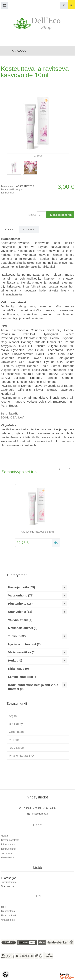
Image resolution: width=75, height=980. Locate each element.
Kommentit (29, 229)
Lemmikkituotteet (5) (23, 677)
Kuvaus (9, 229)
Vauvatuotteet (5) (20, 620)
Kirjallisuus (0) (18, 669)
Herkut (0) (15, 660)
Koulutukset (7, 853)
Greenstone (17, 732)
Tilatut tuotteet (8, 916)
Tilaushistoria (8, 911)
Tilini (3, 907)
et (64, 5)
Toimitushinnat (8, 849)
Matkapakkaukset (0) (23, 628)
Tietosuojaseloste (10, 840)
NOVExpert (17, 748)
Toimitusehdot (8, 844)
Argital (20, 189)
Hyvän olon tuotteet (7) (24, 644)
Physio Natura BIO (21, 755)
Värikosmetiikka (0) (22, 652)
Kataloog (19, 51)
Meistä (4, 836)
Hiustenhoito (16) (20, 603)
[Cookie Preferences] (6, 974)
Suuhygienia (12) (20, 612)
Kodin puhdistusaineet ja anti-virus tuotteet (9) (33, 687)
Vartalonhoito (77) (21, 595)
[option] (38, 516)
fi (71, 5)
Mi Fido (14, 740)
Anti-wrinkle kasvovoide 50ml (38, 532)
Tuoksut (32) (17, 636)
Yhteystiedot (7, 858)
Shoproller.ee (67, 977)
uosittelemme (9, 882)
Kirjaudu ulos (8, 920)
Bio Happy (16, 724)
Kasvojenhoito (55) (22, 587)
